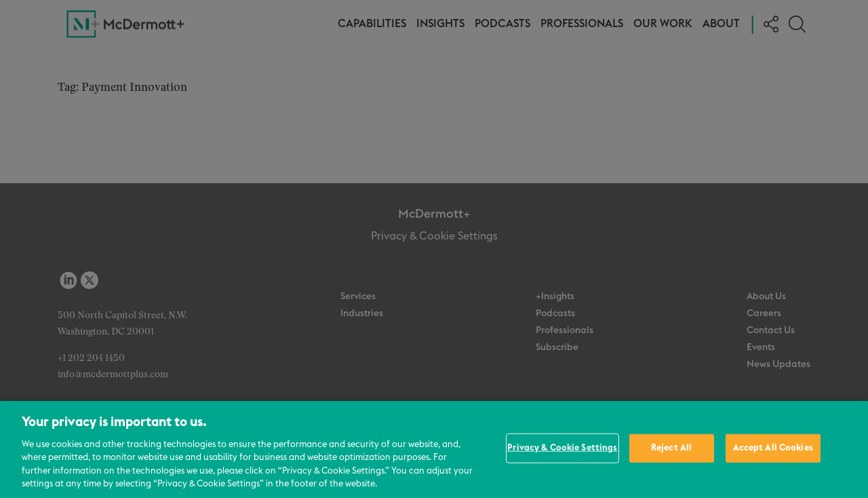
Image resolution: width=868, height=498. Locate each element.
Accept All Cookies (773, 448)
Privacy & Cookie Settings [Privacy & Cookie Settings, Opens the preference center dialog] (562, 448)
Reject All (671, 448)
